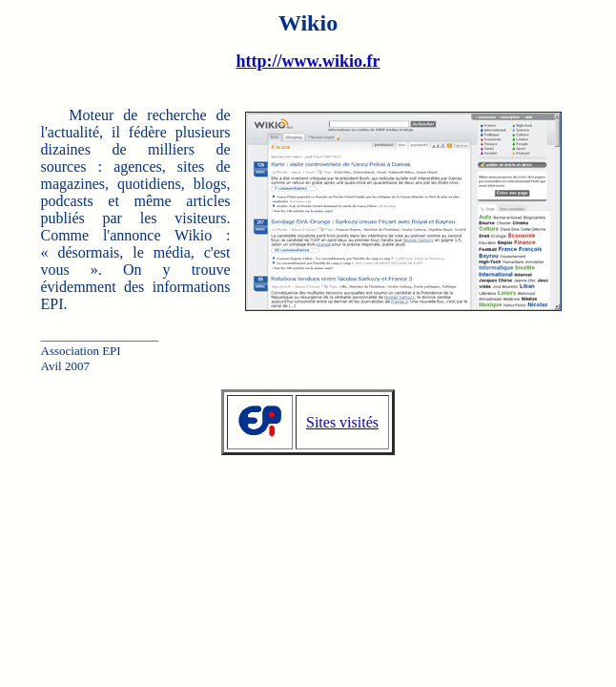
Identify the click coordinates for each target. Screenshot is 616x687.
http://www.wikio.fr (308, 61)
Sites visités (342, 422)
